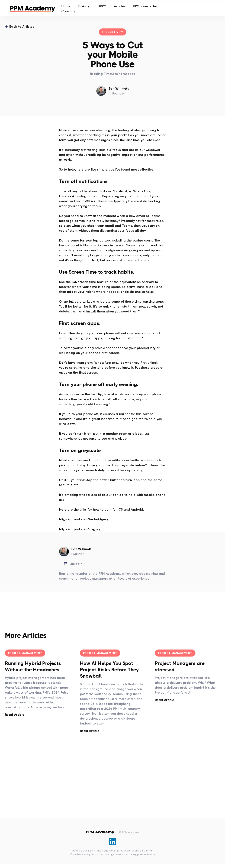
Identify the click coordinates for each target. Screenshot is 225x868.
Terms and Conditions (102, 851)
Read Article (15, 715)
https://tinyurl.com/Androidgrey (84, 519)
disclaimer (146, 851)
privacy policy (126, 851)
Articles (120, 7)
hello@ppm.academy (142, 855)
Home (66, 7)
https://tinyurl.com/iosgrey (80, 529)
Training (84, 7)
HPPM (102, 7)
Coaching (69, 12)
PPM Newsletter (145, 7)
